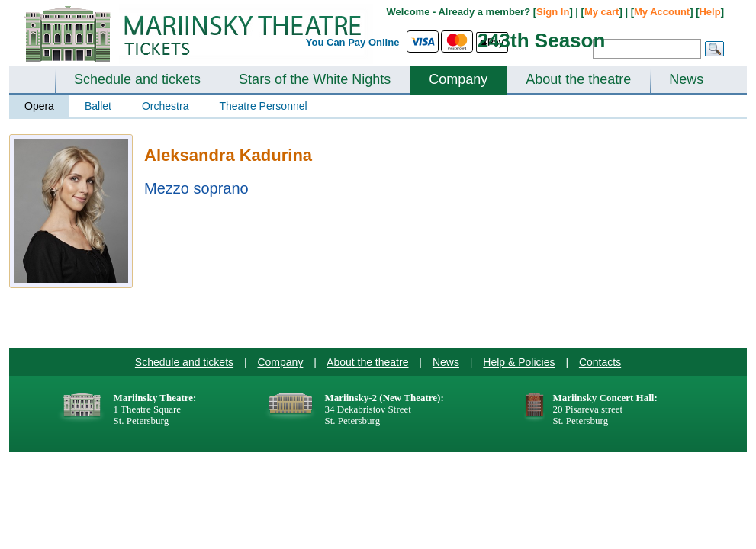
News (686, 79)
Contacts (600, 362)
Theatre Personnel (263, 106)
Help (709, 12)
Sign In (553, 12)
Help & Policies (519, 362)
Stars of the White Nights (315, 79)
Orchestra (165, 106)
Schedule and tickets (137, 79)
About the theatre (578, 79)
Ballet (98, 106)
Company (458, 79)
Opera (39, 106)
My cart (602, 12)
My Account (662, 12)
